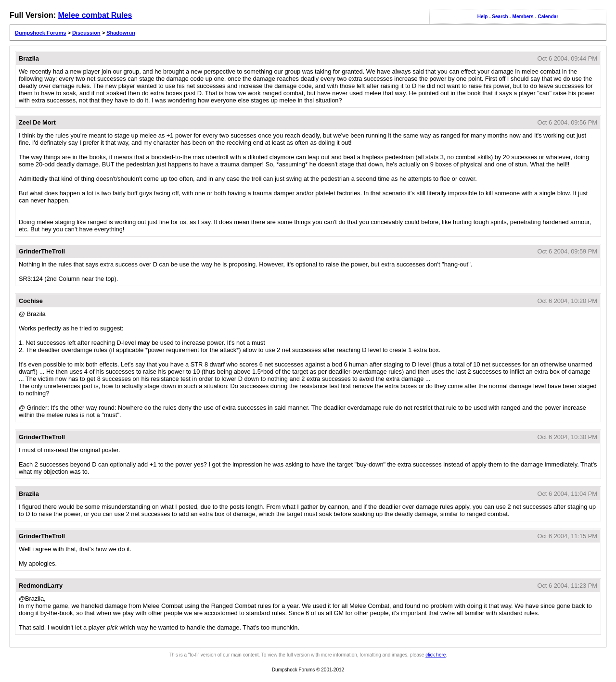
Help (483, 17)
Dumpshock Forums (40, 33)
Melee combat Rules (95, 15)
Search (500, 17)
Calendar (548, 17)
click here (436, 655)
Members (523, 17)
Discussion (86, 33)
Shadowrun (121, 33)
